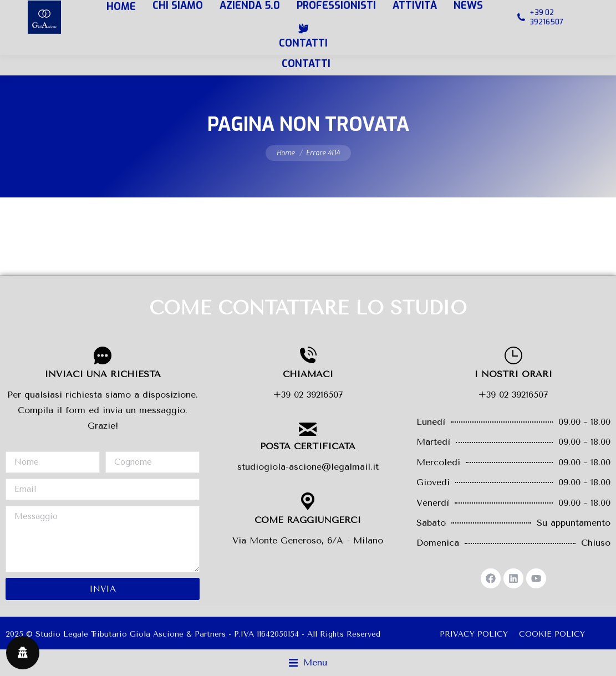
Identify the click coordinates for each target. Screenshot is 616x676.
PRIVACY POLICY (474, 634)
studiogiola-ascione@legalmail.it (308, 467)
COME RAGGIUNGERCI (308, 520)
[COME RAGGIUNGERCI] (308, 501)
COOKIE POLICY (552, 634)
